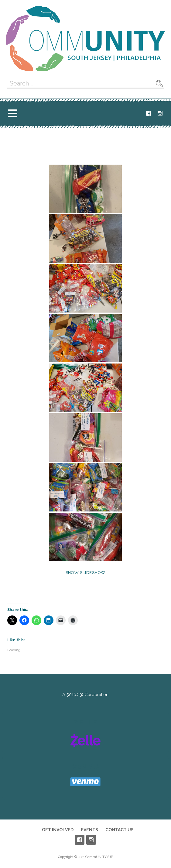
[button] (12, 113)
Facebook (149, 113)
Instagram (160, 113)
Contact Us (120, 830)
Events (89, 830)
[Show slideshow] (85, 573)
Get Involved (58, 830)
